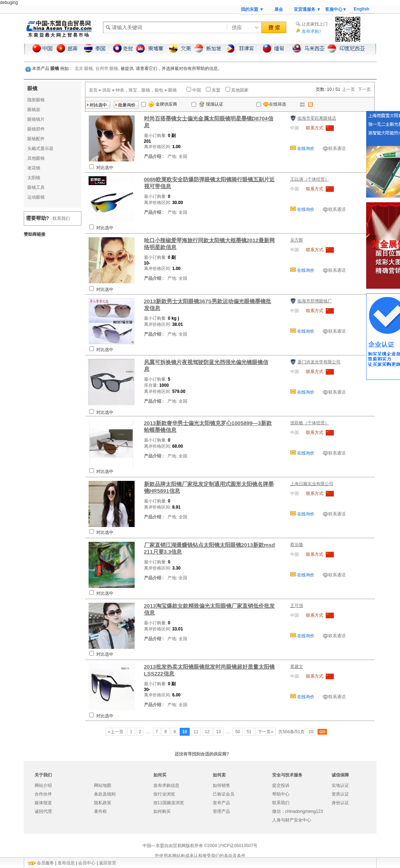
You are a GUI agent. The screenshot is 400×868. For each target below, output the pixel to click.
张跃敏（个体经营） (310, 423)
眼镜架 (34, 110)
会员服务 (45, 863)
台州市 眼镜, (107, 68)
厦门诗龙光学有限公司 (319, 362)
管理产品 (221, 811)
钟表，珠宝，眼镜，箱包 (139, 90)
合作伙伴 (43, 794)
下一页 (364, 89)
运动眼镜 (36, 197)
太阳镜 (34, 178)
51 (249, 732)
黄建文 (297, 666)
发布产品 (221, 803)
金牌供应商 (163, 104)
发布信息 (66, 863)
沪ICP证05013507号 (238, 846)
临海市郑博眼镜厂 (315, 301)
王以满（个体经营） (310, 179)
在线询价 (305, 149)
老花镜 (34, 168)
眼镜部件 (36, 129)
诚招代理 (43, 811)
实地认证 (340, 785)
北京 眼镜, (84, 68)
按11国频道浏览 (169, 803)
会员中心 (87, 863)
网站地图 (103, 785)
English (361, 9)
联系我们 (61, 218)
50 (238, 732)
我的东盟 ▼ (252, 9)
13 (219, 732)
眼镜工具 (36, 187)
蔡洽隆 (297, 545)
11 (196, 732)
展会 (279, 9)
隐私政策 (103, 803)
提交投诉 (281, 785)
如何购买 (162, 811)
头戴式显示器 (40, 149)
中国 (197, 90)
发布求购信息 (166, 785)
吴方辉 (297, 240)
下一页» (266, 732)
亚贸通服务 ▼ (307, 9)
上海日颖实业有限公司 (312, 484)
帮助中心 (281, 794)
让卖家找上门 (315, 24)
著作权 (100, 811)
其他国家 (240, 90)
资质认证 (340, 794)
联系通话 (337, 149)
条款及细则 (105, 794)
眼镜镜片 (36, 119)
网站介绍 (43, 785)
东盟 (216, 90)
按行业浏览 (164, 794)
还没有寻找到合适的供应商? (202, 754)
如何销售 (221, 785)
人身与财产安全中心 (292, 820)
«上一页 (116, 732)
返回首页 (108, 863)
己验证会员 (224, 794)
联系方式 (315, 128)
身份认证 (340, 803)
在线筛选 (271, 104)
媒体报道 (43, 803)
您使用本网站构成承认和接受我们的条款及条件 (200, 856)
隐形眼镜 (36, 100)
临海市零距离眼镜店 (317, 118)
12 (207, 732)
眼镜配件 (36, 139)
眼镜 (172, 90)
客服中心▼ (336, 9)
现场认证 (211, 104)
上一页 (349, 89)
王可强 (297, 606)
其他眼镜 (36, 158)
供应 (107, 90)
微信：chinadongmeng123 (298, 811)
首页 (93, 90)
